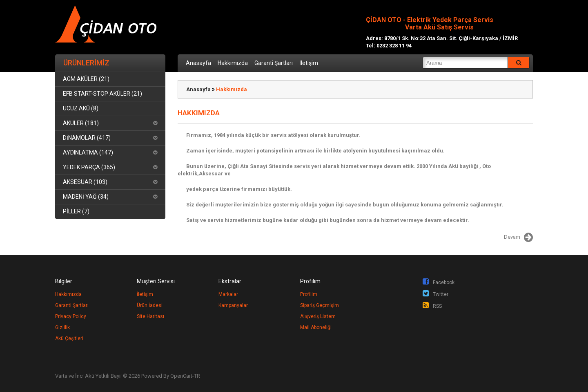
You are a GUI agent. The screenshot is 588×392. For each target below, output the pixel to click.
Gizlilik (62, 327)
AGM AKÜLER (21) (86, 79)
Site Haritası (150, 316)
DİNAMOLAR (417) (87, 138)
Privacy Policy (71, 316)
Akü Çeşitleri (69, 338)
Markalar (228, 294)
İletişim (309, 63)
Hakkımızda (233, 63)
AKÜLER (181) (81, 123)
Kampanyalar (233, 305)
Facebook (439, 282)
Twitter (435, 294)
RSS (432, 306)
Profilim (309, 294)
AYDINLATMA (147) (88, 152)
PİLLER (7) (76, 211)
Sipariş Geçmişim (320, 305)
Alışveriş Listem (318, 316)
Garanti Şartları (274, 63)
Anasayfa (198, 63)
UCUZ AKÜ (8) (81, 108)
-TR (196, 376)
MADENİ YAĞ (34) (86, 197)
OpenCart (181, 376)
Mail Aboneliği (316, 327)
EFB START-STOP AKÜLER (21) (102, 94)
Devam (518, 237)
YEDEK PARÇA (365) (89, 167)
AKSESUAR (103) (85, 182)
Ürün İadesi (150, 305)
